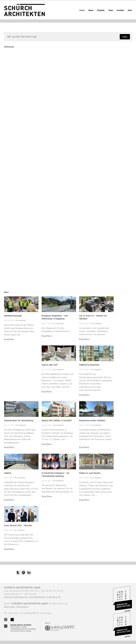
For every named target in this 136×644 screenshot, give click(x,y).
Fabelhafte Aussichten (89, 365)
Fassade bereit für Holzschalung (19, 421)
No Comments (21, 320)
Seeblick (8, 473)
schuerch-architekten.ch (16, 597)
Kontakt (120, 10)
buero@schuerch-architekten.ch (45, 597)
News (91, 10)
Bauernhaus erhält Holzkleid (92, 421)
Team (111, 10)
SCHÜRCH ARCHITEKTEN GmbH (22, 588)
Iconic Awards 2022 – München (18, 526)
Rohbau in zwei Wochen (90, 473)
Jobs (130, 10)
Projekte (101, 10)
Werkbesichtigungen (13, 316)
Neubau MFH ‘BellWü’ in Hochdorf (57, 421)
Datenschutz (22, 607)
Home (82, 10)
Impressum (9, 607)
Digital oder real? (50, 365)
